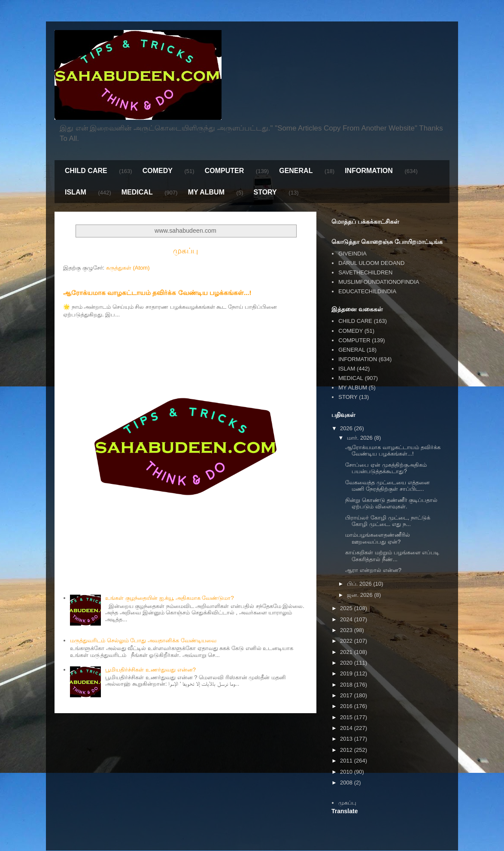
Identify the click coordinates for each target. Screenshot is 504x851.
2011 (347, 761)
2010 (347, 772)
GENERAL (296, 171)
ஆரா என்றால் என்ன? (373, 570)
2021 (347, 652)
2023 (347, 630)
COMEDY (158, 171)
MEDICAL (137, 192)
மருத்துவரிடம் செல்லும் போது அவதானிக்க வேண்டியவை (143, 640)
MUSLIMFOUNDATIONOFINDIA (379, 282)
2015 (347, 717)
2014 (347, 728)
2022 (347, 641)
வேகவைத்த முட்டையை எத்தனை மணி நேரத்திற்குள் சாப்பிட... (387, 486)
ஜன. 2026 (361, 595)
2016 (347, 706)
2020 (347, 663)
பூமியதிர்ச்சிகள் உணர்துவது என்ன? (150, 670)
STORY (265, 192)
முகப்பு (185, 251)
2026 (347, 428)
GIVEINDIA (352, 254)
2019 (347, 673)
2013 (347, 739)
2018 (347, 685)
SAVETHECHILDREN (365, 272)
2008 (347, 783)
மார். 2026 (361, 438)
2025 (347, 608)
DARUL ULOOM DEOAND (371, 263)
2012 (347, 750)
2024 (347, 619)
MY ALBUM (206, 192)
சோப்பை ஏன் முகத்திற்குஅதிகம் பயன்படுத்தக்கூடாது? (386, 468)
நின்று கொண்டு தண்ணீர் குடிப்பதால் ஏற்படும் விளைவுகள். (391, 503)
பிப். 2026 (360, 584)
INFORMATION (369, 171)
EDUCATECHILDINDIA (367, 291)
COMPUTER (225, 171)
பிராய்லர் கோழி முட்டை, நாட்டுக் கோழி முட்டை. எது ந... (387, 521)
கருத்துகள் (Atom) (128, 268)
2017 (347, 695)
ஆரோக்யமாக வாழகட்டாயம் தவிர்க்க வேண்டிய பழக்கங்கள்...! (157, 293)
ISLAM (76, 192)
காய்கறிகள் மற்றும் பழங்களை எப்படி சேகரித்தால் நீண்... (392, 556)
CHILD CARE (86, 171)
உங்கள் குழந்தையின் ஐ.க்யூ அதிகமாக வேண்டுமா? (169, 598)
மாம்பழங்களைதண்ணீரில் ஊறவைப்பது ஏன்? (378, 538)
